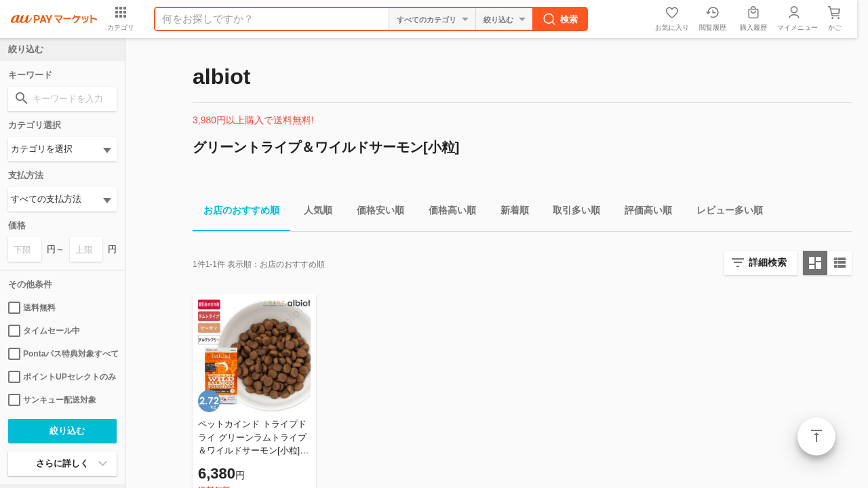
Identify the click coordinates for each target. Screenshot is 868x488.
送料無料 (32, 308)
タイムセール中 (44, 331)
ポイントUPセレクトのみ (62, 377)
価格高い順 (447, 212)
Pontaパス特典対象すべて (62, 354)
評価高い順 (643, 212)
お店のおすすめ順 (236, 212)
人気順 (313, 212)
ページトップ (816, 436)
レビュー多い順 (724, 212)
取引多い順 (571, 212)
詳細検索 (768, 262)
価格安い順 (375, 212)
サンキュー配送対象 (52, 400)
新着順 (509, 212)
